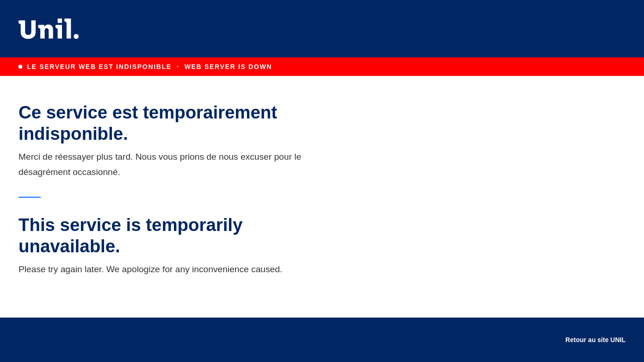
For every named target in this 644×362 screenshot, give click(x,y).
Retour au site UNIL (595, 340)
